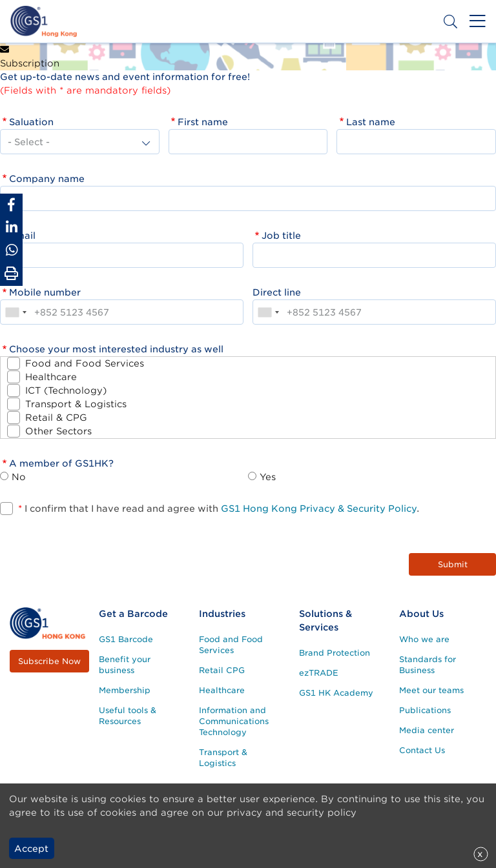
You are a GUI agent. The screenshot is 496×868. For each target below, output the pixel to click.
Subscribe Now (49, 661)
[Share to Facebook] (11, 205)
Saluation (31, 122)
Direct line (277, 292)
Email (22, 236)
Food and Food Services (85, 363)
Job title (281, 236)
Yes (268, 477)
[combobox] (15, 312)
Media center (427, 730)
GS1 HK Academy (336, 693)
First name (203, 122)
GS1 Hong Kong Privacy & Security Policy (319, 509)
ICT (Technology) (66, 390)
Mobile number (45, 292)
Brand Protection (335, 653)
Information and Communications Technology (234, 721)
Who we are (424, 639)
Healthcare (51, 377)
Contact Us (422, 750)
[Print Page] (11, 274)
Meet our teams (431, 690)
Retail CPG (222, 670)
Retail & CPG (56, 418)
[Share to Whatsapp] (11, 250)
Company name (47, 179)
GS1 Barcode (126, 639)
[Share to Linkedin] (11, 227)
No (19, 477)
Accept (31, 849)
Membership (125, 690)
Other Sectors (58, 431)
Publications (425, 710)
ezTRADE (319, 673)
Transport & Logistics (76, 404)
